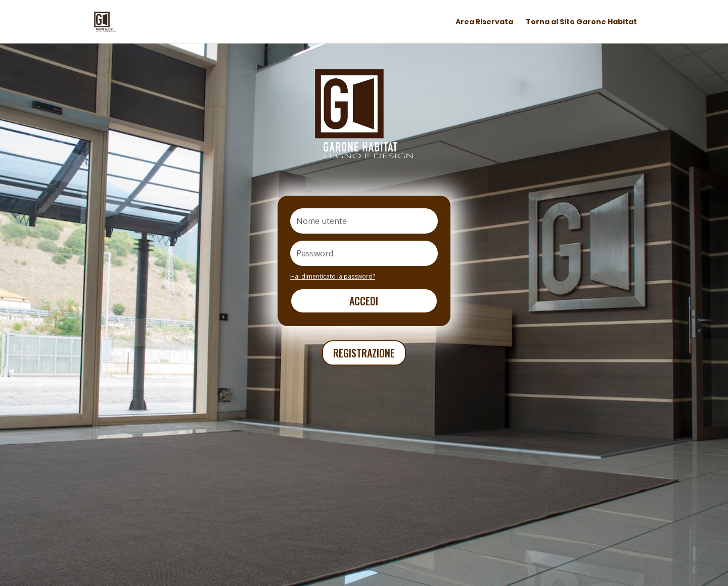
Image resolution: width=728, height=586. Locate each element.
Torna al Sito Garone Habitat (581, 22)
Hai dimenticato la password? (333, 276)
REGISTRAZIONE (364, 353)
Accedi (364, 301)
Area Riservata (484, 22)
